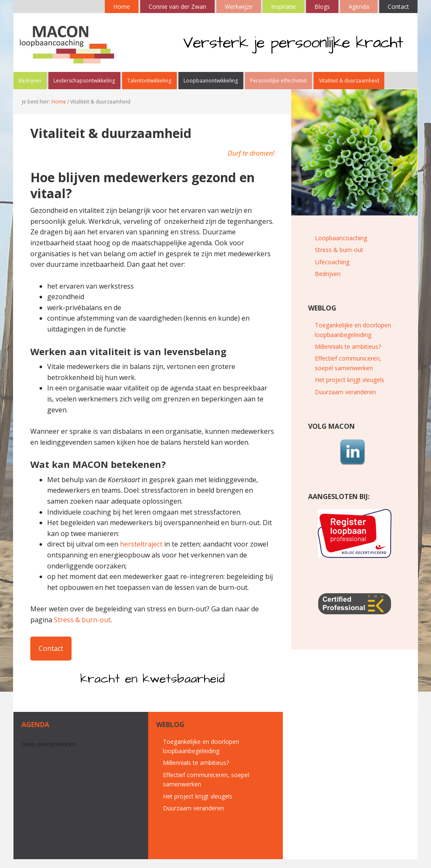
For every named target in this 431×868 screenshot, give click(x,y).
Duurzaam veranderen (345, 400)
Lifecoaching (332, 270)
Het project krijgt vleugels (350, 389)
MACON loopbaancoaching (68, 42)
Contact (51, 657)
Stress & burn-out (82, 629)
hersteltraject (141, 553)
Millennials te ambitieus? (348, 355)
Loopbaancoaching (341, 246)
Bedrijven (328, 283)
